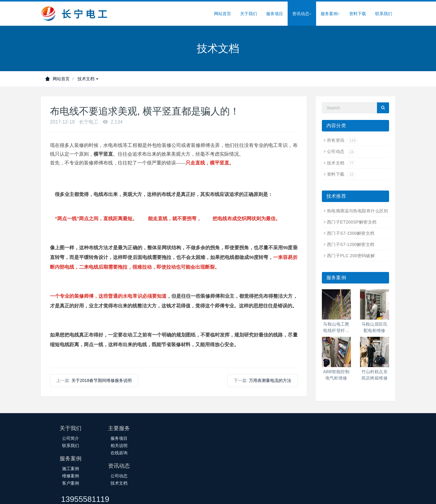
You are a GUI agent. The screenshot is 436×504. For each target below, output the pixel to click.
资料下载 (358, 14)
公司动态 (341, 151)
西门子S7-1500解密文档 (351, 233)
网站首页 (223, 14)
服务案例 (330, 14)
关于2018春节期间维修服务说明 (102, 380)
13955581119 (321, 431)
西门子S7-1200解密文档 (351, 244)
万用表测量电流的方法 (270, 380)
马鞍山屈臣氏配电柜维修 (375, 327)
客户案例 (189, 453)
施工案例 (189, 438)
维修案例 (189, 446)
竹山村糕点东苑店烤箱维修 (375, 375)
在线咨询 (130, 453)
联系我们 (384, 14)
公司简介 (71, 438)
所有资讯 (342, 140)
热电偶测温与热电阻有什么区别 (358, 211)
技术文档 (88, 79)
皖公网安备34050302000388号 (242, 494)
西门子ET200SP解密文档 (352, 222)
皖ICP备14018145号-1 (186, 494)
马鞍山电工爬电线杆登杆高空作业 (336, 328)
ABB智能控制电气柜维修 (336, 375)
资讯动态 (302, 14)
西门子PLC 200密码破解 (351, 256)
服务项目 (275, 14)
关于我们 (249, 14)
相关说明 (130, 446)
